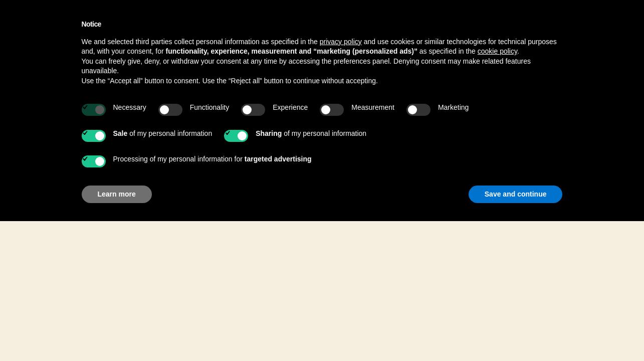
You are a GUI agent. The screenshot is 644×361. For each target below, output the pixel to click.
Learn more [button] (117, 194)
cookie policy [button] (497, 51)
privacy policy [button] (341, 42)
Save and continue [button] (516, 194)
